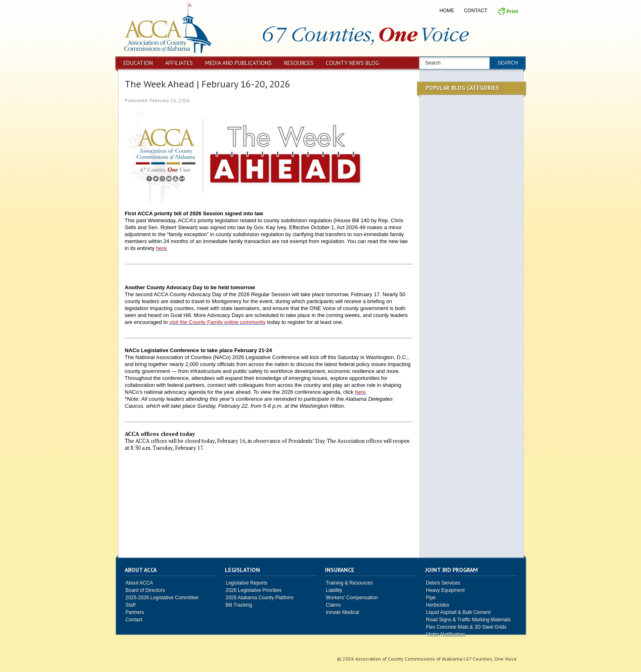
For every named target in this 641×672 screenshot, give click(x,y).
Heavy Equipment (445, 590)
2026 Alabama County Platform (260, 598)
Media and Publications (239, 63)
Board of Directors (145, 590)
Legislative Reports (247, 583)
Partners (135, 612)
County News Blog (352, 63)
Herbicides (438, 605)
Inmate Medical (342, 612)
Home (447, 11)
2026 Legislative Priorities (254, 590)
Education (138, 63)
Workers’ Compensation (352, 598)
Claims (333, 605)
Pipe (431, 598)
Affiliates (179, 63)
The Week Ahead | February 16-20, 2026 (207, 84)
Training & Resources (349, 583)
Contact (476, 11)
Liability (334, 590)
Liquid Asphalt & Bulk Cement (458, 612)
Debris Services (443, 583)
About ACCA (139, 583)
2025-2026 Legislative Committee (162, 598)
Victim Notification (445, 634)
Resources (299, 63)
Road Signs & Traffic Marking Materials (468, 620)
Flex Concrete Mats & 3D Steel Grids (466, 627)
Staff (130, 605)
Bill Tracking (239, 605)
